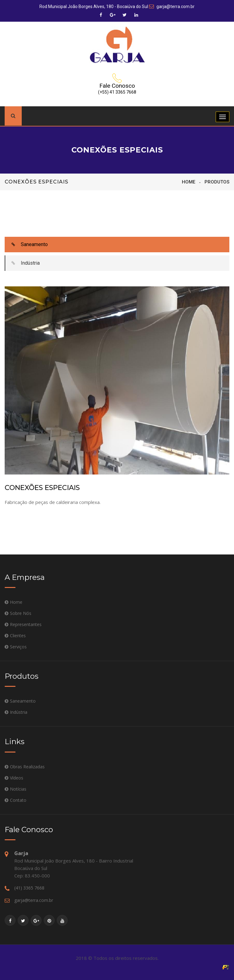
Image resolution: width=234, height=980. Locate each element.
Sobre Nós (21, 613)
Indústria (22, 263)
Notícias (18, 789)
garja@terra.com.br (172, 7)
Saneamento (27, 245)
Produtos (217, 182)
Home (189, 182)
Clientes (18, 636)
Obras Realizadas (27, 767)
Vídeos (17, 778)
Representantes (26, 624)
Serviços (18, 647)
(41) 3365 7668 (29, 888)
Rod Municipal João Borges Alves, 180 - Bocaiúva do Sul (94, 7)
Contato (18, 800)
